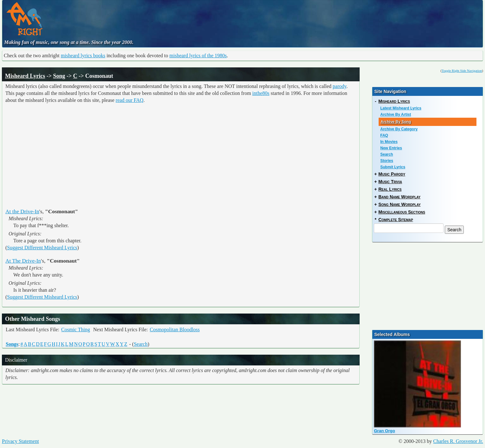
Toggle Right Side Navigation (462, 71)
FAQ (384, 135)
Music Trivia (390, 182)
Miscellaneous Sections (402, 212)
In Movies (389, 142)
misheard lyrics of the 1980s (198, 56)
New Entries (391, 148)
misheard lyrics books (83, 56)
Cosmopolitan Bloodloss (175, 330)
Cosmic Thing (76, 330)
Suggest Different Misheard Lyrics (42, 248)
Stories (387, 161)
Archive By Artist (396, 115)
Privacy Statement (20, 441)
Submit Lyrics (393, 167)
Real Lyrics (390, 189)
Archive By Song (396, 122)
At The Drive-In (23, 261)
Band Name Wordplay (399, 197)
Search (141, 344)
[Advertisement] (201, 17)
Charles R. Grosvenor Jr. (458, 441)
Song (59, 76)
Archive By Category (399, 129)
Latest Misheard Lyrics (401, 108)
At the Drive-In (22, 212)
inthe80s (261, 93)
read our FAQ (129, 100)
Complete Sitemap (396, 220)
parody (340, 86)
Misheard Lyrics (25, 76)
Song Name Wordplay (399, 204)
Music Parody (392, 174)
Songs (12, 344)
